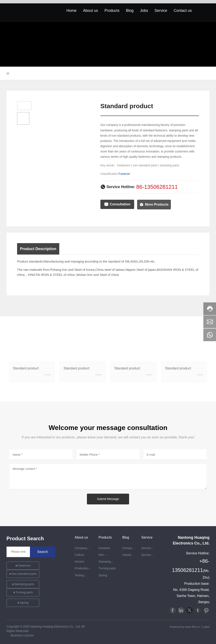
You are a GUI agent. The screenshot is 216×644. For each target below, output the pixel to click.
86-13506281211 (157, 187)
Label (206, 627)
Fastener (124, 174)
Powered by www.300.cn (185, 627)
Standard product (26, 368)
